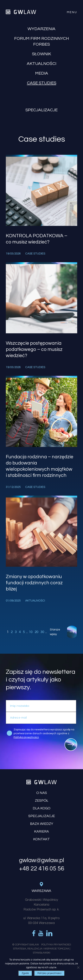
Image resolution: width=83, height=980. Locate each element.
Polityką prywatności (26, 737)
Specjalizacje (41, 110)
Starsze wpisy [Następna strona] (55, 632)
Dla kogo (42, 808)
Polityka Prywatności (56, 945)
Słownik (41, 54)
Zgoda (25, 973)
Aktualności (41, 64)
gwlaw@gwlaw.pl (41, 860)
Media (42, 73)
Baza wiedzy (42, 824)
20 (36, 632)
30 (42, 632)
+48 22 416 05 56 (42, 869)
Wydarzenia (41, 29)
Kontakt (41, 839)
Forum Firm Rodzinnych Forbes (41, 41)
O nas (42, 793)
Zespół (42, 801)
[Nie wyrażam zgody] (78, 967)
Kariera (41, 832)
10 (31, 632)
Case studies (42, 83)
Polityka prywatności (49, 973)
